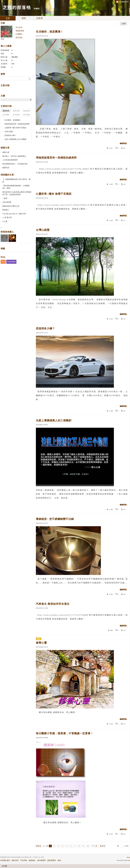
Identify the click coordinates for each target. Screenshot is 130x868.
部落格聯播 (11, 262)
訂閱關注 (19, 34)
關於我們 (15, 860)
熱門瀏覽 (6, 115)
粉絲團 (4, 866)
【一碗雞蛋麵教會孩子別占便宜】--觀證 (16, 181)
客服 (59, 860)
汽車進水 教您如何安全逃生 (53, 604)
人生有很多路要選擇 (10, 160)
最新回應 (16, 111)
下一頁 (95, 846)
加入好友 (19, 27)
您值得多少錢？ (45, 328)
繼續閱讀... (124, 143)
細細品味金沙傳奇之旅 (11, 206)
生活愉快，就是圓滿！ (50, 32)
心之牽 (5, 221)
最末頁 (103, 846)
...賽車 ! (5, 198)
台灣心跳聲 (43, 230)
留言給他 (19, 37)
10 (88, 846)
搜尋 (30, 78)
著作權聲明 (41, 860)
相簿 (24, 18)
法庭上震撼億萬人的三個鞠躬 (54, 420)
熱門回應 (16, 115)
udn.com (127, 860)
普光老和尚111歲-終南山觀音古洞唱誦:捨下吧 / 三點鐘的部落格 (17, 193)
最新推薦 (27, 111)
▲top (128, 857)
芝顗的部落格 (17, 7)
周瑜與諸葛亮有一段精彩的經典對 (56, 158)
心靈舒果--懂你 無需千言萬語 (54, 194)
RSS (3, 262)
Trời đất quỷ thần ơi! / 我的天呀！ (15, 214)
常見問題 (24, 860)
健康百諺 (6, 168)
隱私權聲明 (52, 860)
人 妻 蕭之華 (7, 217)
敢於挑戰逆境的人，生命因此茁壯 (15, 164)
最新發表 (6, 111)
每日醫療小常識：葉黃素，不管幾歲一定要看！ (65, 733)
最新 (124, 24)
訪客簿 (40, 18)
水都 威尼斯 (7, 202)
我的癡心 (6, 210)
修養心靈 (41, 643)
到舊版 (37, 9)
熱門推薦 (27, 115)
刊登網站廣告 (5, 860)
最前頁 (39, 846)
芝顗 (2, 39)
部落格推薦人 (7, 232)
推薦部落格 (20, 31)
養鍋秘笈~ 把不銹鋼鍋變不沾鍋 (55, 519)
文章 (8, 18)
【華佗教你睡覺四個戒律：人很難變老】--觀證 (16, 187)
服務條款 (32, 860)
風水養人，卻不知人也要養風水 (14, 156)
